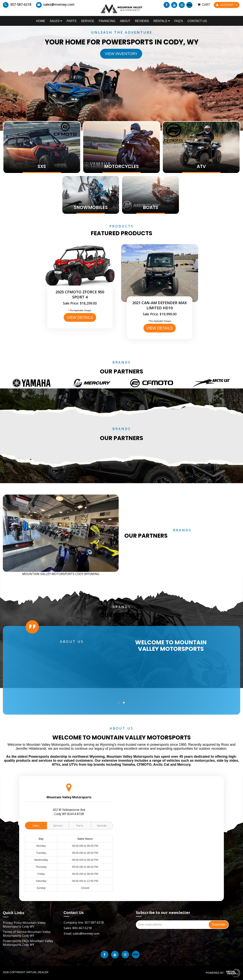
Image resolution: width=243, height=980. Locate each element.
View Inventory (121, 54)
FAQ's (179, 21)
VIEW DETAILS (80, 317)
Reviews (142, 21)
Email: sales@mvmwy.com (82, 933)
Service (88, 21)
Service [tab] (58, 825)
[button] (119, 703)
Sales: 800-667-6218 (78, 928)
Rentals (161, 21)
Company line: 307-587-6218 (84, 922)
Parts (71, 21)
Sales (56, 21)
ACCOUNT (227, 5)
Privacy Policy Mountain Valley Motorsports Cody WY (24, 925)
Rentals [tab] (102, 825)
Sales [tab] (36, 825)
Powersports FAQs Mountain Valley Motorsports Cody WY (28, 943)
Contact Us (197, 21)
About (125, 21)
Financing (107, 21)
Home (41, 21)
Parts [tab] (80, 825)
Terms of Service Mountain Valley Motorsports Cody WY (27, 934)
